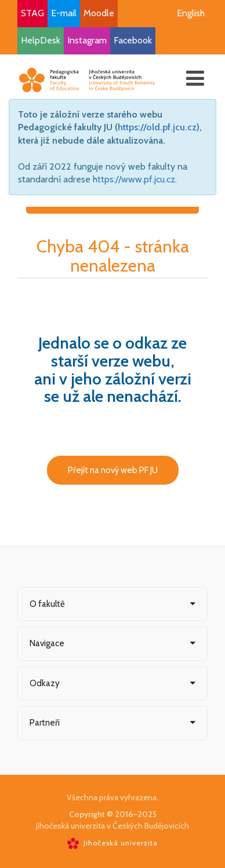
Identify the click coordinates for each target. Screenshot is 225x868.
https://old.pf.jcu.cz (157, 127)
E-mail (64, 13)
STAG (32, 13)
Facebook (133, 40)
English (191, 13)
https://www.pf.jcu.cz (134, 179)
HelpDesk (41, 40)
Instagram (87, 40)
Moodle (99, 13)
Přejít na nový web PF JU (113, 470)
